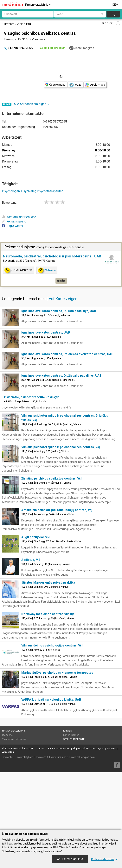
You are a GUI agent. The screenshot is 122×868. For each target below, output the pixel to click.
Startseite (7, 792)
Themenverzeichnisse (14, 797)
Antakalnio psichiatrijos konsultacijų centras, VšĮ (57, 567)
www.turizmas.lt (60, 814)
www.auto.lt (42, 814)
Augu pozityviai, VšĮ (35, 594)
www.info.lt (9, 814)
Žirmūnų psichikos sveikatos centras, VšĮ (51, 536)
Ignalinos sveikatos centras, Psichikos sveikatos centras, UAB (67, 411)
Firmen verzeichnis (38, 5)
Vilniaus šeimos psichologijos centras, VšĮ (52, 703)
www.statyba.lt (25, 814)
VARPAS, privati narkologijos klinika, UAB (51, 757)
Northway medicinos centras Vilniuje (48, 671)
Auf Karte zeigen (63, 356)
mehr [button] (61, 338)
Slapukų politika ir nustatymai (89, 806)
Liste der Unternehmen (16, 24)
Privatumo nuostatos (59, 806)
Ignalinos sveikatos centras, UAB (46, 390)
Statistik (111, 806)
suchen (113, 14)
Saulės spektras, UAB (22, 806)
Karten (68, 788)
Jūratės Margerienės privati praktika (48, 640)
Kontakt (41, 806)
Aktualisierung (14, 221)
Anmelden (8, 809)
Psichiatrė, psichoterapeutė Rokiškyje (32, 454)
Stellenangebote (74, 797)
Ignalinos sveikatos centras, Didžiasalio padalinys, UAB (61, 433)
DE (116, 5)
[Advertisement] (61, 270)
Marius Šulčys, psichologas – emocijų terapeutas (57, 730)
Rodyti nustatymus (104, 859)
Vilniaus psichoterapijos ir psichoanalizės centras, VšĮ (61, 504)
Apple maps (95, 85)
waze (75, 85)
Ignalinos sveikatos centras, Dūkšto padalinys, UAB (59, 368)
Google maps (55, 85)
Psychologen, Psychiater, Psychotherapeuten (33, 191)
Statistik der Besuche (19, 217)
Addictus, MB (31, 617)
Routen (75, 792)
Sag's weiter (13, 226)
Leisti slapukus (70, 859)
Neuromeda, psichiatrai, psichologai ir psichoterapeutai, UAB (52, 313)
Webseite (47, 327)
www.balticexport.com (83, 814)
